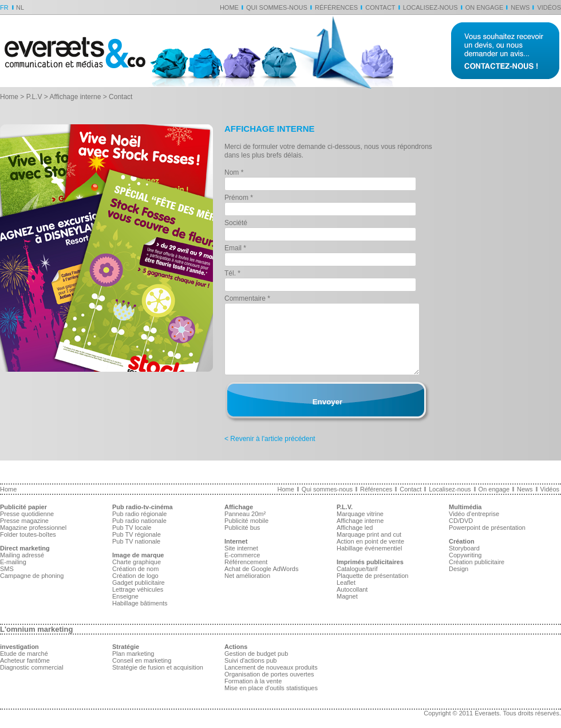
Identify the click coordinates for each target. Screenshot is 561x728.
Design (459, 569)
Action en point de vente (370, 541)
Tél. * (232, 273)
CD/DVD (461, 521)
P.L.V (34, 97)
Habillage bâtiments (140, 603)
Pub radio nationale (139, 521)
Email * (235, 248)
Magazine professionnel (33, 528)
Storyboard (464, 548)
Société (236, 223)
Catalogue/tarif (357, 569)
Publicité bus (242, 528)
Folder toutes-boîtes (28, 534)
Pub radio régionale (139, 514)
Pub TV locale (132, 528)
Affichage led (355, 528)
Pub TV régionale (137, 534)
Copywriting (465, 555)
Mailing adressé (22, 555)
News (520, 7)
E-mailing (13, 562)
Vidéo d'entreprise (474, 514)
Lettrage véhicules (138, 589)
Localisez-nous (430, 7)
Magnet (347, 596)
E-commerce (242, 555)
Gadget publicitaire (139, 583)
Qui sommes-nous (277, 7)
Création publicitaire (477, 562)
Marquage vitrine (360, 514)
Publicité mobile (246, 521)
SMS (7, 569)
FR (4, 7)
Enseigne (125, 596)
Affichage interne (76, 97)
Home (229, 7)
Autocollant (352, 589)
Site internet (241, 548)
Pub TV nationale (136, 541)
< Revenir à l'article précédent (270, 439)
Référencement (246, 562)
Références (336, 7)
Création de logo (135, 576)
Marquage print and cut (369, 534)
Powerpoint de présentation (487, 528)
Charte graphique (137, 562)
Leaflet (346, 583)
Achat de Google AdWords (261, 569)
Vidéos (549, 7)
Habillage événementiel (369, 548)
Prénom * (239, 198)
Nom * (234, 172)
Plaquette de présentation (372, 576)
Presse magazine (24, 521)
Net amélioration (247, 576)
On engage (485, 7)
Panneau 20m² (245, 514)
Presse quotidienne (27, 514)
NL (20, 7)
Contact (380, 7)
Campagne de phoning (32, 576)
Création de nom (135, 569)
